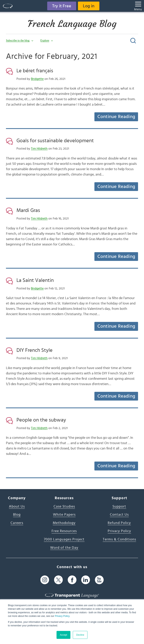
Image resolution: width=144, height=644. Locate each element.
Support (119, 507)
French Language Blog (72, 24)
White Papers (64, 515)
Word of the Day (64, 548)
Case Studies (64, 507)
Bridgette (37, 79)
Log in (89, 6)
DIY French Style (35, 350)
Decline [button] (80, 635)
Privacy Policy (62, 616)
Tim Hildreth (39, 149)
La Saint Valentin (35, 280)
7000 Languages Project (64, 539)
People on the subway (41, 420)
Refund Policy (119, 523)
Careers (17, 523)
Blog (17, 515)
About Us (17, 507)
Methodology (64, 523)
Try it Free (62, 6)
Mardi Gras (28, 210)
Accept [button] (64, 635)
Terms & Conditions (119, 539)
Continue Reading (116, 117)
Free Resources (64, 531)
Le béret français (35, 71)
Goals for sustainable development (55, 141)
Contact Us (119, 515)
